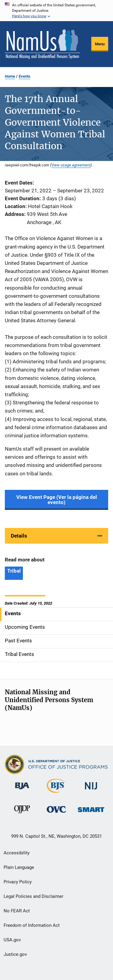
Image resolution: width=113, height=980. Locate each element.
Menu (100, 44)
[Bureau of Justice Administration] (22, 790)
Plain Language (19, 867)
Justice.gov (15, 954)
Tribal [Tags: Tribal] (14, 571)
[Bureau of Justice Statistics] (56, 794)
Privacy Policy (18, 882)
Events (25, 76)
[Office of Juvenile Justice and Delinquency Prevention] (22, 815)
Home (10, 76)
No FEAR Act (17, 911)
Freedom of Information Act (32, 925)
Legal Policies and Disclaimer (33, 896)
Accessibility (17, 853)
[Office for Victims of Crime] (56, 814)
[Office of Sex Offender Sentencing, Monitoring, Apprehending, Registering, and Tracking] (91, 813)
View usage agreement (71, 165)
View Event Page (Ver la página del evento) (57, 500)
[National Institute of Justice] (91, 790)
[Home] (42, 44)
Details (19, 536)
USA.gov (12, 940)
